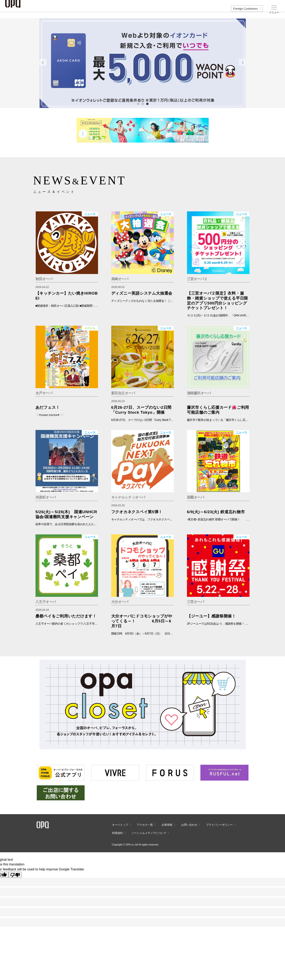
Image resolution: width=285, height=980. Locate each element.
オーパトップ (120, 825)
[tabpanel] (143, 63)
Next (242, 62)
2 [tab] (143, 104)
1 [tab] (138, 104)
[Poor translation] (15, 875)
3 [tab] (147, 104)
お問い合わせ (189, 825)
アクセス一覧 (145, 825)
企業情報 (167, 825)
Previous (43, 62)
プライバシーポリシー (219, 825)
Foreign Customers (245, 9)
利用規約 (117, 833)
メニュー (274, 12)
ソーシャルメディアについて (149, 833)
